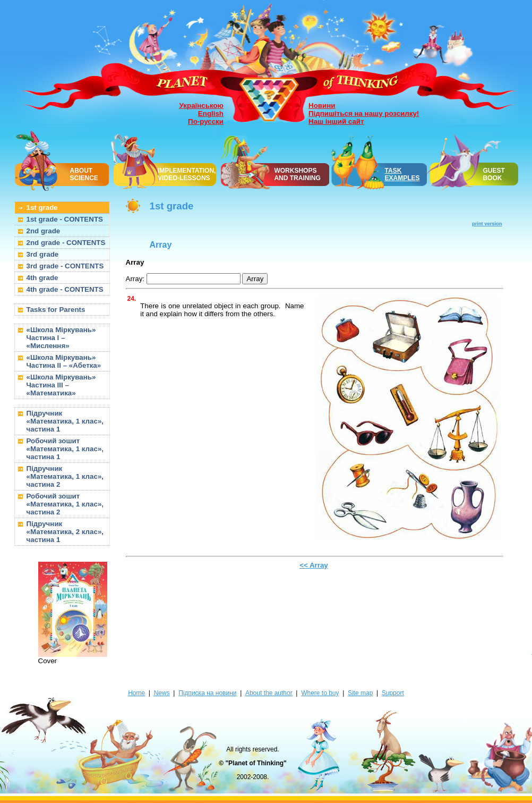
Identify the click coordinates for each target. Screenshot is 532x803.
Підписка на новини (207, 693)
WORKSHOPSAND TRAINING (297, 174)
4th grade (42, 278)
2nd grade (44, 231)
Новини (322, 105)
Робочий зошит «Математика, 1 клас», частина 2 (65, 504)
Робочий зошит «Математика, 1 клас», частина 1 (65, 449)
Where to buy (320, 693)
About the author (269, 693)
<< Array (314, 565)
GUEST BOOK (494, 174)
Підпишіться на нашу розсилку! (364, 113)
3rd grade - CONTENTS (65, 266)
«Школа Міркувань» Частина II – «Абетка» (64, 361)
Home (136, 693)
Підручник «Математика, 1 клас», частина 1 (65, 421)
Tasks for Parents (56, 310)
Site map (360, 693)
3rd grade (43, 254)
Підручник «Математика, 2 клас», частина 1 (65, 532)
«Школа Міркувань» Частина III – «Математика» (61, 385)
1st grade (42, 208)
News (162, 693)
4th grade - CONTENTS (65, 289)
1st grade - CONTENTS (65, 219)
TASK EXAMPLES (402, 174)
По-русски (206, 121)
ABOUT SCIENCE (84, 174)
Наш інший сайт (336, 121)
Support (393, 693)
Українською (201, 105)
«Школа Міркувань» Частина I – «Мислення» (61, 338)
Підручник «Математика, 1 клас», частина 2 (65, 476)
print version (487, 224)
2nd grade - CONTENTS (66, 243)
